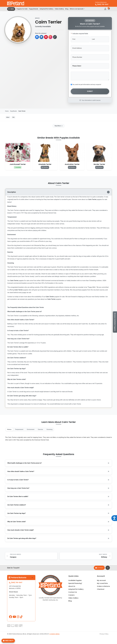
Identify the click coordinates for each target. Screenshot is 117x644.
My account (101, 581)
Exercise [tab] (47, 428)
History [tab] (10, 428)
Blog (67, 9)
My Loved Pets (102, 584)
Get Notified (45, 166)
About (9, 115)
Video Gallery (59, 9)
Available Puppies (75, 581)
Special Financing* (75, 584)
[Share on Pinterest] (47, 37)
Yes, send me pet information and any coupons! (87, 83)
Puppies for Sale (22, 9)
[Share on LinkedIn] (42, 37)
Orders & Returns (103, 587)
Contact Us (73, 593)
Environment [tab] (35, 428)
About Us (72, 587)
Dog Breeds (13, 109)
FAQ (17, 115)
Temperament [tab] (22, 428)
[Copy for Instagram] (51, 37)
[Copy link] (56, 37)
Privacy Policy (104, 635)
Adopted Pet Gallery (46, 9)
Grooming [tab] (58, 428)
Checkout (101, 590)
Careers (71, 596)
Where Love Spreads (77, 9)
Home (7, 109)
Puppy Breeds (34, 9)
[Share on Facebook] (37, 37)
